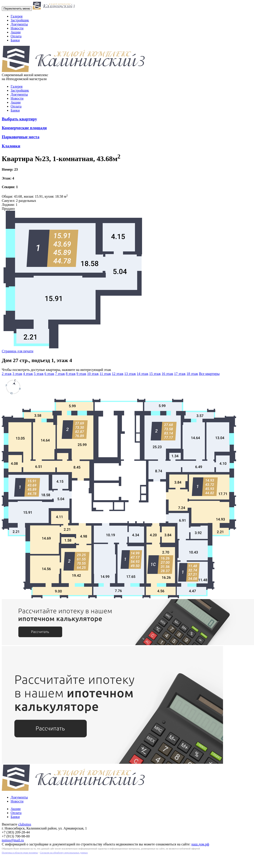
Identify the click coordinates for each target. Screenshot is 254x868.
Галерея (17, 16)
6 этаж (49, 374)
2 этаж (7, 374)
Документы (19, 24)
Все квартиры (209, 374)
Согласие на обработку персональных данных (64, 853)
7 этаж (60, 374)
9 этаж (81, 374)
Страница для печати (18, 351)
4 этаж (28, 374)
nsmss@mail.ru (13, 840)
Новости (17, 28)
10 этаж (93, 374)
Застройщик (20, 20)
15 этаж (155, 374)
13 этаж (130, 374)
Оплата (16, 36)
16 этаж (167, 374)
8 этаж (71, 374)
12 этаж (118, 374)
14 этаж (142, 374)
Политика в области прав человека (20, 853)
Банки (15, 40)
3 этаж (17, 374)
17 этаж (180, 374)
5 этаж (39, 374)
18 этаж (192, 374)
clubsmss (25, 824)
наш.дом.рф (200, 844)
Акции (16, 32)
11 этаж (105, 374)
